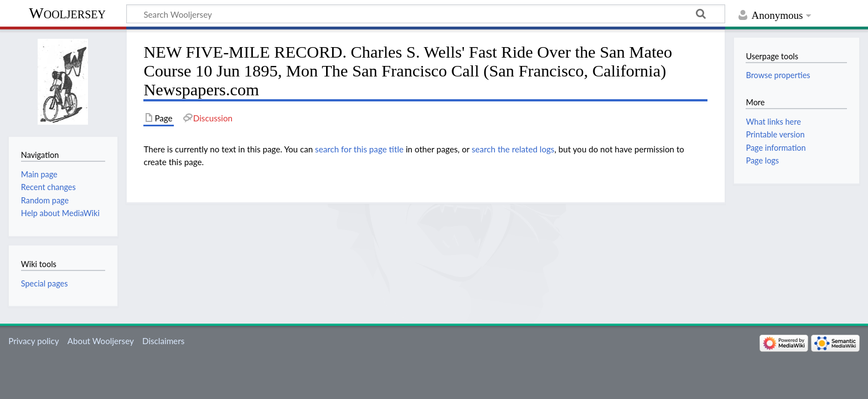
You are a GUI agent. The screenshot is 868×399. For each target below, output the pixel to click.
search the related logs (513, 149)
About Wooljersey (101, 341)
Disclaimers (163, 341)
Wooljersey (67, 13)
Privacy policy (33, 341)
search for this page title (359, 149)
